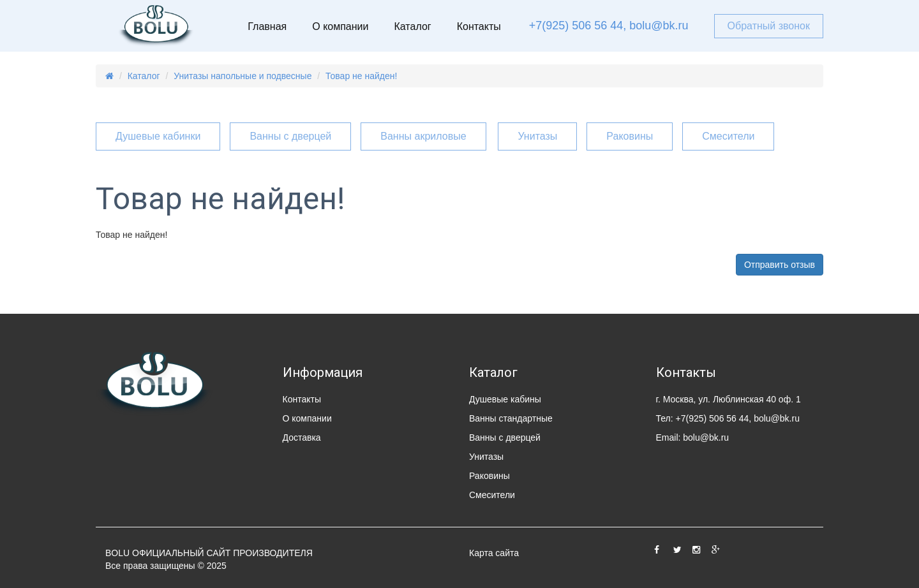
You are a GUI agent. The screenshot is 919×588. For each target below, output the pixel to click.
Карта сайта (494, 553)
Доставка (302, 437)
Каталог (412, 26)
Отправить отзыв (780, 265)
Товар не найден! (361, 76)
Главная (267, 26)
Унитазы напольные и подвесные (243, 76)
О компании (340, 26)
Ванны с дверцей (290, 136)
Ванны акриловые (423, 136)
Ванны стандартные (511, 418)
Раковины (630, 136)
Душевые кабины (505, 399)
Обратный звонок (769, 26)
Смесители (728, 136)
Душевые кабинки (158, 136)
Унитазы (537, 136)
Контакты (479, 26)
